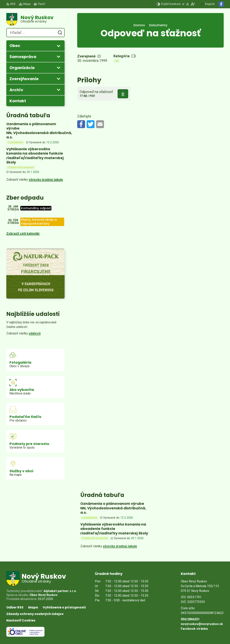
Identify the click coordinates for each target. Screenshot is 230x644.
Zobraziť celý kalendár (23, 233)
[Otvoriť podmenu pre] (58, 46)
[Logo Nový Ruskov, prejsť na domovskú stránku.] (35, 19)
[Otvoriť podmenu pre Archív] (58, 90)
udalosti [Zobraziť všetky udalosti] (35, 333)
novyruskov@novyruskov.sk (202, 624)
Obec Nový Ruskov (44, 595)
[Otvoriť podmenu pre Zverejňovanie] (58, 79)
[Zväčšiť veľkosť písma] (193, 4)
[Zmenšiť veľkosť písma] (183, 4)
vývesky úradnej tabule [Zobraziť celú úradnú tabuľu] (46, 180)
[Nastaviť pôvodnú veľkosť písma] (188, 4)
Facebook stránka (194, 629)
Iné (117, 61)
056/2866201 (190, 619)
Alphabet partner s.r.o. (60, 591)
